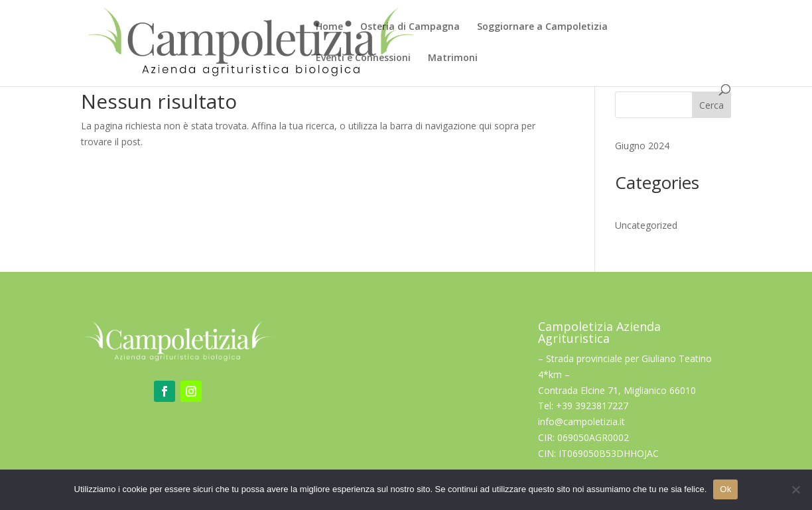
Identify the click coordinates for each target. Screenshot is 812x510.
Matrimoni (453, 58)
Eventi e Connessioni (363, 58)
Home (329, 27)
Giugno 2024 (642, 146)
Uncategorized (646, 225)
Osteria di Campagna (410, 27)
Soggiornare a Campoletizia (542, 27)
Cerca (711, 105)
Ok (725, 489)
